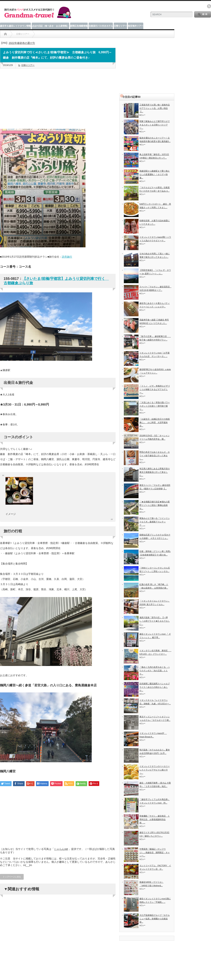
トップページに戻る (12, 877)
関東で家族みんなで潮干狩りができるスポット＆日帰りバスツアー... (155, 125)
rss (209, 6)
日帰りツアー (120, 26)
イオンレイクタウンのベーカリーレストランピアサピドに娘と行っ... (155, 770)
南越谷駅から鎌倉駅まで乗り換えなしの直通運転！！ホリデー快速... (155, 174)
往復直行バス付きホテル (101, 26)
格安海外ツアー (136, 26)
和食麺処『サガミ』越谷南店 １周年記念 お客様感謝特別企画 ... (155, 819)
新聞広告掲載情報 (79, 26)
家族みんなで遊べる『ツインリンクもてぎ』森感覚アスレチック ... (155, 522)
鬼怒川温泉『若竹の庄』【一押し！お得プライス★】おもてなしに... (155, 621)
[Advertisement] (58, 103)
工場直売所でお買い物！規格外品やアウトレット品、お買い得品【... (155, 108)
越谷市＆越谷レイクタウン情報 (15, 26)
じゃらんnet (61, 849)
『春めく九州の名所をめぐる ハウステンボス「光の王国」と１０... (155, 670)
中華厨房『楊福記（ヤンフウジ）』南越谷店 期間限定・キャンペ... (155, 852)
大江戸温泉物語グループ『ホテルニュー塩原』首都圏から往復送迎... (155, 919)
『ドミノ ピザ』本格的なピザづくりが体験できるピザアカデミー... (155, 389)
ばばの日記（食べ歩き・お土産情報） (50, 26)
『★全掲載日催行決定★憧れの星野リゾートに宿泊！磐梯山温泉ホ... (155, 505)
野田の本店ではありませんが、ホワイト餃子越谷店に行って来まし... (155, 455)
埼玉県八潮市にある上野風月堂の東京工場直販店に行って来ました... (155, 472)
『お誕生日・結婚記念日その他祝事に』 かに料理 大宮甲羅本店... (155, 422)
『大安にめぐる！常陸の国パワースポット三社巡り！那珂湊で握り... (155, 406)
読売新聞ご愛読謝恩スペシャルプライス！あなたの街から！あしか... (155, 687)
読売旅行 (67, 257)
